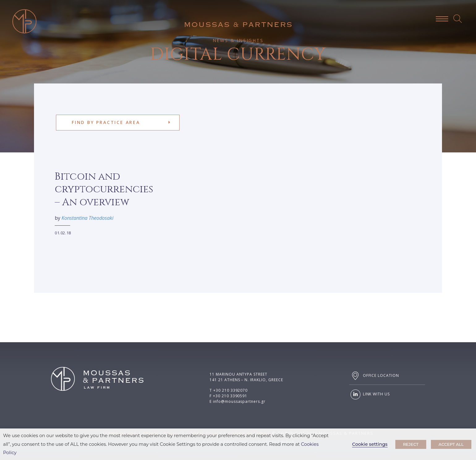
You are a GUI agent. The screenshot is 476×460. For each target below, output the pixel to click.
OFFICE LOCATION (374, 376)
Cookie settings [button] (370, 444)
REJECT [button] (411, 444)
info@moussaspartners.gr (239, 401)
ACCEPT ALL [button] (451, 444)
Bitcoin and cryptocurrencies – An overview (100, 190)
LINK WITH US (370, 394)
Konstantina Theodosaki (83, 218)
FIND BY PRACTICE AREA (106, 122)
